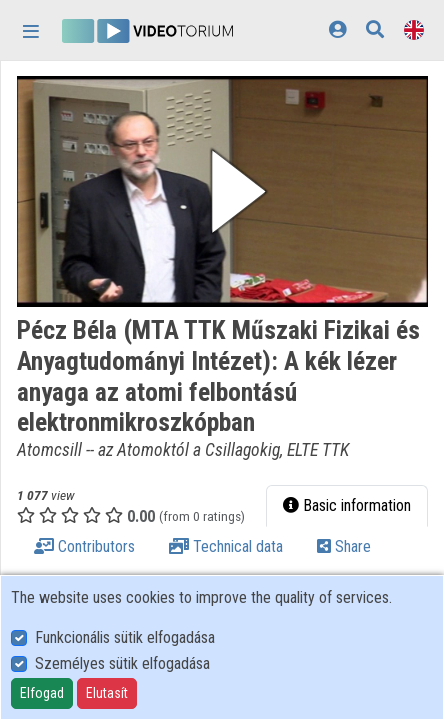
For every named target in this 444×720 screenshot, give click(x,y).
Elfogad (42, 693)
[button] (222, 191)
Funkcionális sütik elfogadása (125, 637)
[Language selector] (414, 29)
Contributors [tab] (84, 546)
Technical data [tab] (226, 546)
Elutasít (107, 693)
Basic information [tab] (347, 505)
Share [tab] (344, 546)
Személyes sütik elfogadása (122, 663)
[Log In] (337, 29)
